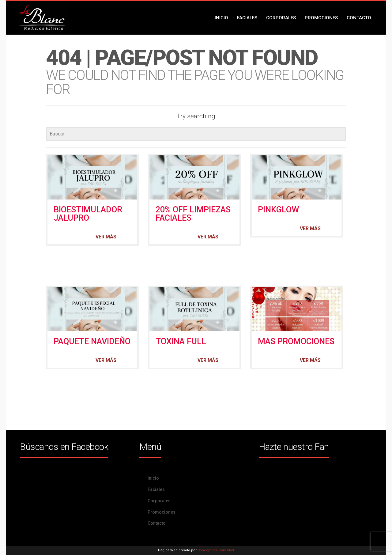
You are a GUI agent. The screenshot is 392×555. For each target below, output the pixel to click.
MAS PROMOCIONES (296, 341)
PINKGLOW (279, 210)
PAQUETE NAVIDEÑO (92, 341)
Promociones (321, 18)
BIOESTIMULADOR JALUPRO (88, 214)
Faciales (247, 18)
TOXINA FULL (181, 341)
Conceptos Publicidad (216, 550)
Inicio (221, 18)
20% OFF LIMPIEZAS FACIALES (193, 214)
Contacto (359, 18)
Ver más (106, 237)
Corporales (281, 18)
